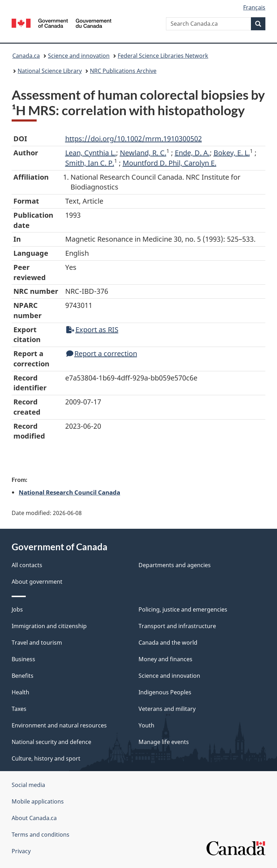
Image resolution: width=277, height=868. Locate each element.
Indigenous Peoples (165, 692)
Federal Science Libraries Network (163, 56)
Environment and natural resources (59, 725)
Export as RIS (92, 330)
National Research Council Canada (69, 492)
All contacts (27, 565)
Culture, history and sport (46, 758)
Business (23, 659)
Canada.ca (26, 56)
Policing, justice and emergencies (183, 609)
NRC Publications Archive (123, 71)
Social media (28, 785)
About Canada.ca (34, 818)
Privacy (21, 851)
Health (20, 692)
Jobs (17, 609)
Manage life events (164, 742)
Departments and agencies (175, 565)
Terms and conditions (41, 835)
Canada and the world (168, 643)
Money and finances (165, 659)
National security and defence (51, 742)
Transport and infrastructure (177, 626)
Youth (146, 725)
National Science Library (50, 71)
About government (37, 582)
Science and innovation (79, 56)
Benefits (23, 676)
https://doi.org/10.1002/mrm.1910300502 (134, 139)
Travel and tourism (37, 643)
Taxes (19, 709)
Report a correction (102, 354)
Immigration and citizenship (49, 626)
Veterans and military (167, 709)
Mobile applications (38, 801)
